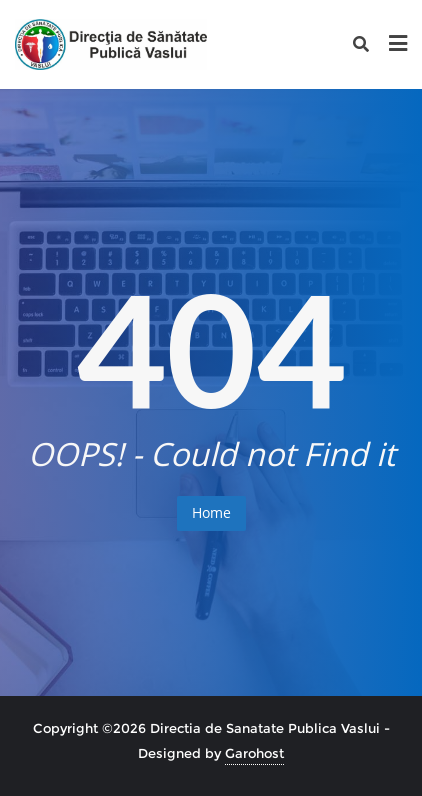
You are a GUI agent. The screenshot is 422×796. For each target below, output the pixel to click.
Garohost (254, 753)
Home (211, 512)
